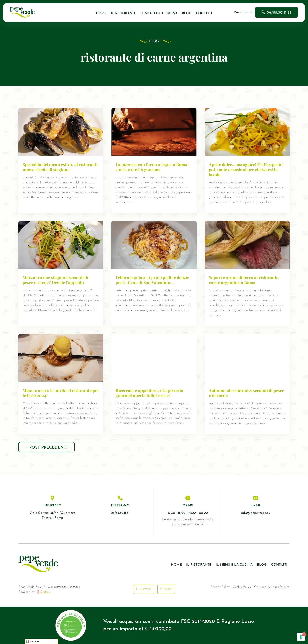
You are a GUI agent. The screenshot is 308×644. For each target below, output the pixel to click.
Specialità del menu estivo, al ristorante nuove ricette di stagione (60, 167)
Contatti (204, 13)
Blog (187, 13)
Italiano (32, 642)
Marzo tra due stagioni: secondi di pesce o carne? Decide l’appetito (55, 280)
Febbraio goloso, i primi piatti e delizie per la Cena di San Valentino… (152, 280)
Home (101, 13)
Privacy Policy (220, 587)
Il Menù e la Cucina (159, 13)
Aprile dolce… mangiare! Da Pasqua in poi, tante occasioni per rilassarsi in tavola (246, 169)
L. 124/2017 (144, 589)
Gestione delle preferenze (272, 587)
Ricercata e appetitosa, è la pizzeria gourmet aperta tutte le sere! (149, 393)
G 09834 (166, 589)
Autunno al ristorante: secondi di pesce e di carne (246, 393)
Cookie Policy (242, 587)
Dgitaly (45, 592)
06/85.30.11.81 (279, 13)
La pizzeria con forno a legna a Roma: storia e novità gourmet (152, 167)
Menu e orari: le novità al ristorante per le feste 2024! (61, 393)
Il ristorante (124, 13)
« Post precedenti (47, 448)
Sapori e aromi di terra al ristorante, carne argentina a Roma (244, 280)
